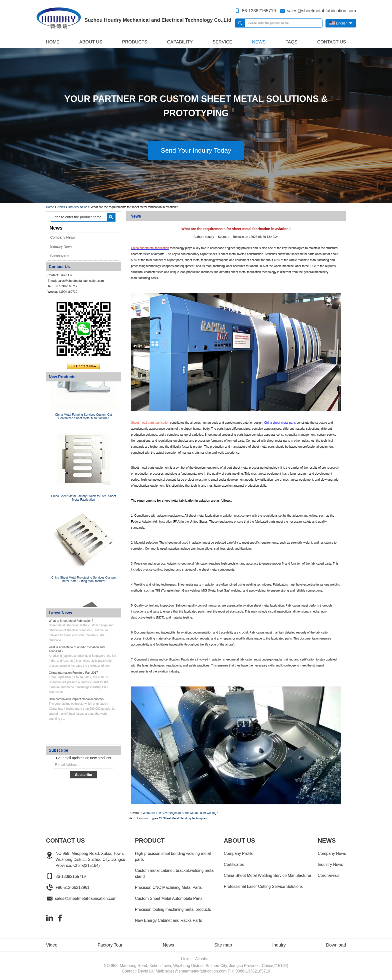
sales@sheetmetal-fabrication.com (321, 11)
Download (336, 945)
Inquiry (279, 945)
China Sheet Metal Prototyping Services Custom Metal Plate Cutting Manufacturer (84, 580)
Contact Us (332, 42)
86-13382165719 (259, 11)
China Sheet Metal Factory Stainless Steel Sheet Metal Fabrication (83, 499)
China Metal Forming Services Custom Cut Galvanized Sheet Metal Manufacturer (83, 417)
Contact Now (84, 366)
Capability (180, 42)
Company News (63, 237)
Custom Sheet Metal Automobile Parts (169, 898)
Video (52, 945)
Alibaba (202, 959)
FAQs (291, 42)
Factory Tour (110, 945)
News (259, 42)
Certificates (234, 864)
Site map (223, 945)
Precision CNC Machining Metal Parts (168, 887)
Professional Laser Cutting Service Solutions (263, 886)
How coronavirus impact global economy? (76, 699)
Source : (224, 237)
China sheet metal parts (280, 423)
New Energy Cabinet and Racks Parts (169, 920)
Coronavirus (60, 256)
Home (53, 42)
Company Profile (238, 853)
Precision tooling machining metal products (173, 909)
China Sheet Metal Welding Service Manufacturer (267, 875)
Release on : (242, 237)
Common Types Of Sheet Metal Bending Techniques (172, 818)
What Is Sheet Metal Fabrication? (71, 621)
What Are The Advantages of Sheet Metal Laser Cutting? (180, 813)
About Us (91, 42)
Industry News (78, 207)
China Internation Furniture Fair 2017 (73, 673)
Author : (199, 237)
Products (135, 42)
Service (222, 42)
